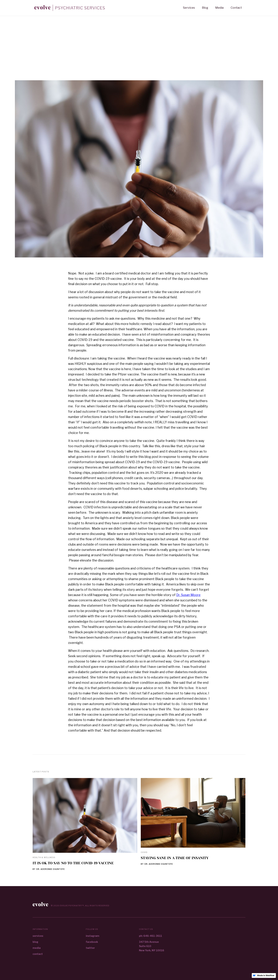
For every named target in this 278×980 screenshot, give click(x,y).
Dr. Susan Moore (188, 595)
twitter (90, 948)
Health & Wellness (44, 857)
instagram (93, 936)
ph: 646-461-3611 (151, 936)
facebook (92, 942)
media (37, 948)
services (38, 936)
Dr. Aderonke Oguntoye (51, 869)
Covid (144, 852)
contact (38, 954)
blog (35, 942)
